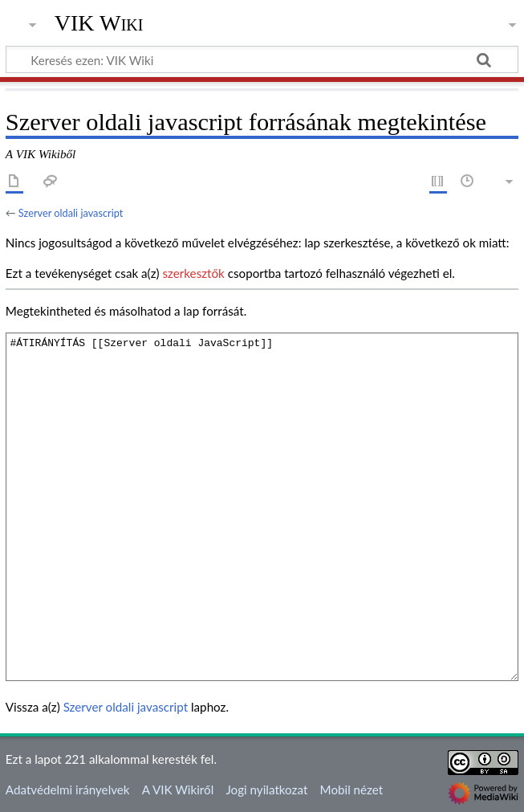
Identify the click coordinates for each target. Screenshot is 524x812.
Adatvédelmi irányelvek (68, 790)
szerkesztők (193, 273)
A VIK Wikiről (178, 790)
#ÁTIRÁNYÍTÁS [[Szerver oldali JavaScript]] (262, 506)
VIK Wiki (99, 23)
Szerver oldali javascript (71, 213)
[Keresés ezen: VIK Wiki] (262, 59)
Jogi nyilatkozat (266, 790)
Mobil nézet (352, 790)
